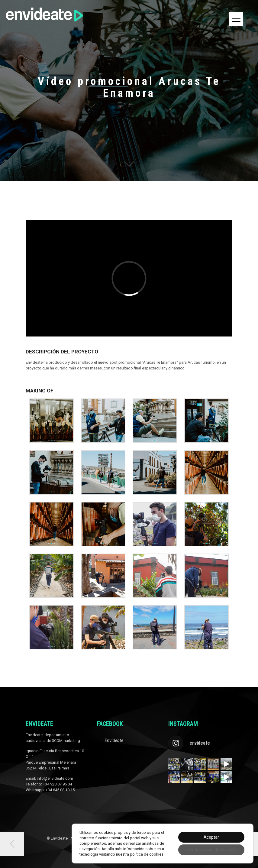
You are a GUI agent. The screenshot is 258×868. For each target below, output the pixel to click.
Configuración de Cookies (211, 850)
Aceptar (211, 837)
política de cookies (147, 854)
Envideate (114, 740)
